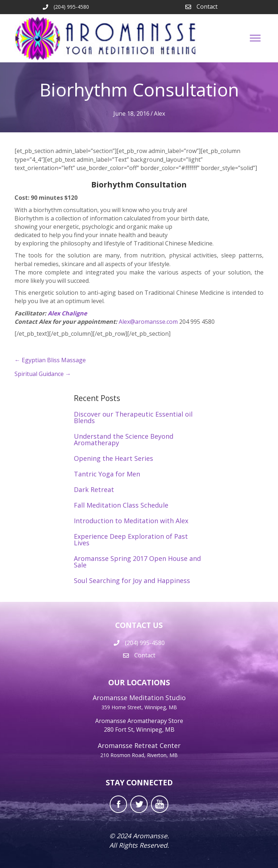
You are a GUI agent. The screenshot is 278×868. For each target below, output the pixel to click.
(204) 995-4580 (145, 643)
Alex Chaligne (67, 313)
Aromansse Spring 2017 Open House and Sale (137, 562)
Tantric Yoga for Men (107, 474)
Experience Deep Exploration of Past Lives (131, 540)
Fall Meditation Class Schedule (121, 505)
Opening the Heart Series (113, 458)
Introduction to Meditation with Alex (131, 521)
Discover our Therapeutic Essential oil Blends (133, 417)
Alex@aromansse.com (149, 322)
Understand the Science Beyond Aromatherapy (124, 439)
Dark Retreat (94, 489)
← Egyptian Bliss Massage (50, 360)
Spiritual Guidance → (43, 374)
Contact (207, 7)
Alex (159, 113)
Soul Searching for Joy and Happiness (132, 580)
